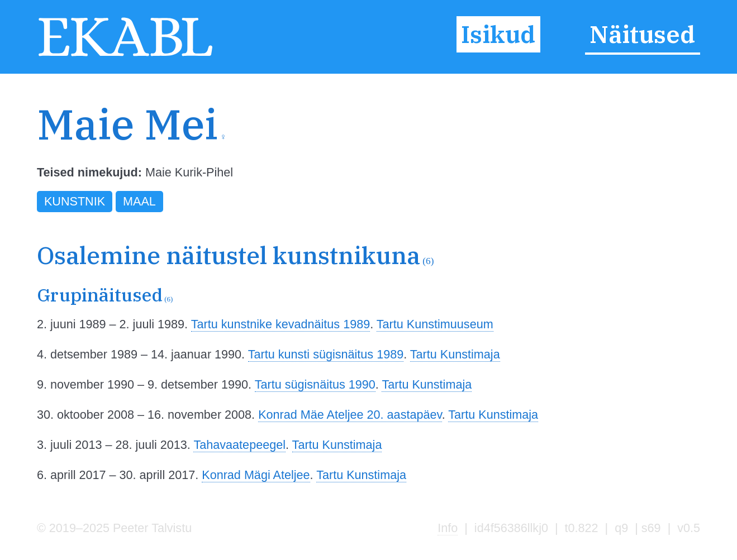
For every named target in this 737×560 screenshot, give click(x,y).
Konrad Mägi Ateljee (256, 475)
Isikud (498, 34)
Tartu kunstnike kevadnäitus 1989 (281, 324)
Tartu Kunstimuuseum (435, 324)
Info (448, 528)
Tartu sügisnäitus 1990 (315, 384)
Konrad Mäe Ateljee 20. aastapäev (350, 415)
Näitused (642, 34)
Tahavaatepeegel (239, 445)
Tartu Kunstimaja (455, 354)
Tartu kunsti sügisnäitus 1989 (326, 354)
